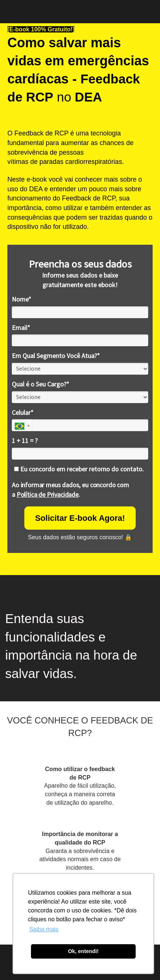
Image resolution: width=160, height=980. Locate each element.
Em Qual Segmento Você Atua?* (56, 356)
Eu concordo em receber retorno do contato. (79, 469)
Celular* (23, 413)
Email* (21, 328)
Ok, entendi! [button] (83, 951)
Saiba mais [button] (44, 929)
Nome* (22, 299)
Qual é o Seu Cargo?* (41, 384)
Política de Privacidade (48, 494)
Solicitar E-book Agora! (80, 518)
